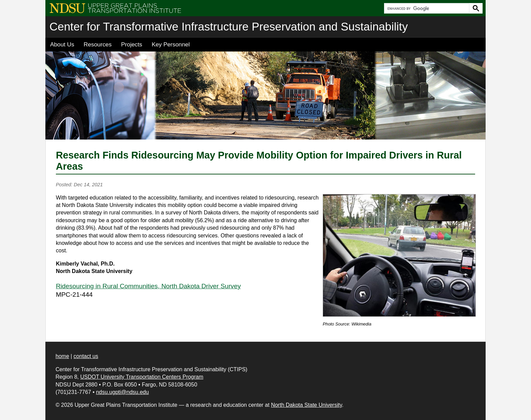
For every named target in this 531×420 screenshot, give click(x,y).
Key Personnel (171, 44)
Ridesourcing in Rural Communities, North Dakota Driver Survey (148, 286)
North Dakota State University (306, 405)
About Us (62, 44)
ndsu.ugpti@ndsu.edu (122, 392)
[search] (426, 8)
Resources (98, 44)
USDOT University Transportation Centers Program (142, 377)
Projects (132, 44)
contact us (86, 356)
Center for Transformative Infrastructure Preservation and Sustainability (229, 27)
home (62, 356)
